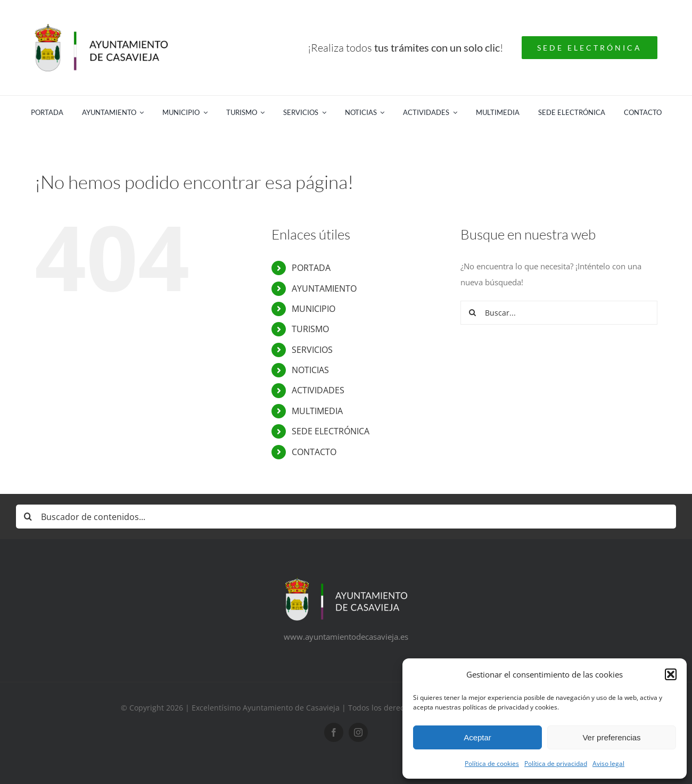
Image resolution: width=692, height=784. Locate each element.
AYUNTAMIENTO (324, 288)
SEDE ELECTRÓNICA (331, 431)
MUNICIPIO (314, 309)
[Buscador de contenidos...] (346, 517)
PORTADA (311, 268)
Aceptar (477, 737)
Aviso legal (608, 764)
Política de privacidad (556, 764)
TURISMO (310, 329)
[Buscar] (472, 313)
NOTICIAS (310, 370)
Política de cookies (492, 764)
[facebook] (334, 732)
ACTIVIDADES (318, 390)
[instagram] (358, 732)
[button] (671, 674)
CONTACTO (314, 452)
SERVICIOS (312, 350)
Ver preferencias (611, 737)
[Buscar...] (559, 313)
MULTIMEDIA (317, 411)
